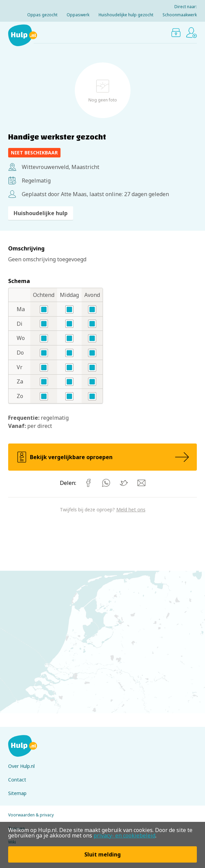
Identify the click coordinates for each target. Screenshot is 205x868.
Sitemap (17, 793)
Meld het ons (131, 510)
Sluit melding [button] (102, 854)
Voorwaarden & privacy (31, 815)
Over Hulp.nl (21, 766)
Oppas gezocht (42, 15)
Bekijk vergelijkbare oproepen (102, 457)
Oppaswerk (78, 15)
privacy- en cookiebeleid (124, 835)
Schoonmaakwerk (180, 15)
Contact (17, 780)
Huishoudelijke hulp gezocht (126, 15)
